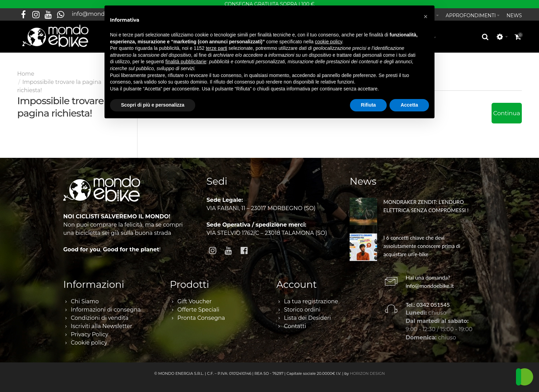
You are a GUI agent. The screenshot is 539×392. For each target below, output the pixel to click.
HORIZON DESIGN (367, 371)
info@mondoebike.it (430, 282)
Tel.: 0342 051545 (428, 301)
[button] (426, 17)
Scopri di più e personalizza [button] (153, 105)
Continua (507, 110)
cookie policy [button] (328, 42)
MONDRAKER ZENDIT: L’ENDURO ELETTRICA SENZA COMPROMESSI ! (426, 203)
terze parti (217, 48)
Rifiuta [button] (368, 105)
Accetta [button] (409, 105)
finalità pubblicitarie (186, 62)
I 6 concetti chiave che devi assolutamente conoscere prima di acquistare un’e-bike (422, 243)
